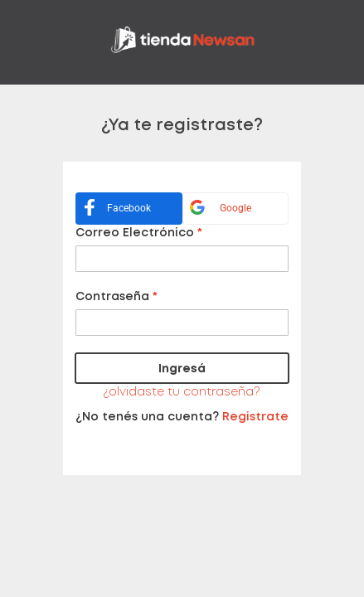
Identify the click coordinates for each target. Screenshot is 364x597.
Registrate (255, 417)
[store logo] (182, 42)
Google (217, 209)
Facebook (114, 210)
